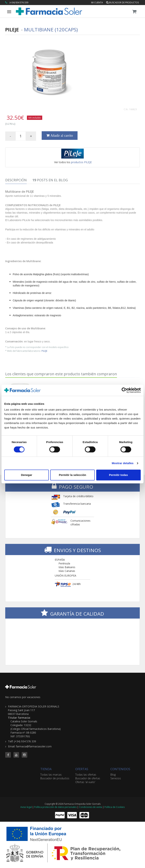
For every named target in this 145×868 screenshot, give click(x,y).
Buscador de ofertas (88, 778)
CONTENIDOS (120, 769)
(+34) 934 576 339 (19, 3)
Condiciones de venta (91, 807)
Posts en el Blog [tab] (50, 180)
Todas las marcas (51, 775)
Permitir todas (118, 475)
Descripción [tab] (16, 180)
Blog (113, 775)
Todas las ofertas (86, 775)
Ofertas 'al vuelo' (85, 782)
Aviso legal (26, 807)
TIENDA (46, 769)
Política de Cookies (115, 807)
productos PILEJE (81, 162)
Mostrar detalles (123, 463)
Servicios (116, 778)
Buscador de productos (122, 3)
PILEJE (44, 351)
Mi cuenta (97, 3)
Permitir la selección (72, 475)
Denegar (27, 475)
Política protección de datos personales (55, 807)
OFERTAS (82, 769)
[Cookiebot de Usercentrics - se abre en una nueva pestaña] (124, 390)
